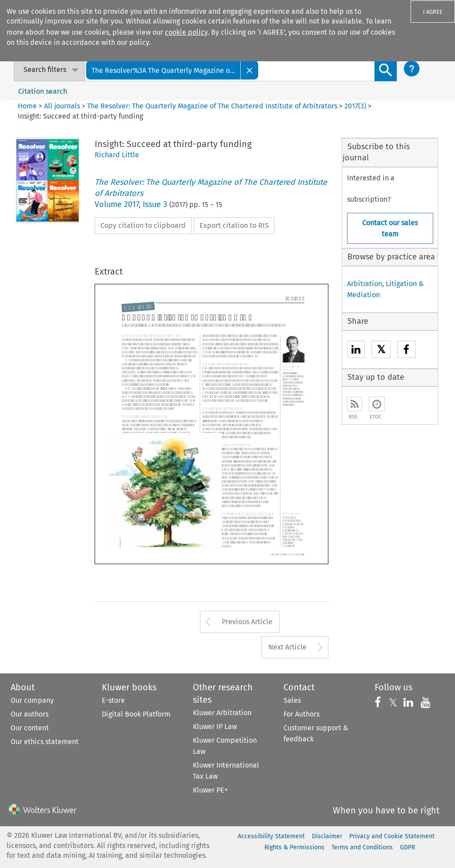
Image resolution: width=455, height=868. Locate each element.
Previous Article (247, 622)
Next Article (287, 647)
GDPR (407, 847)
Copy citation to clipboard (143, 225)
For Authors (301, 714)
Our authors (30, 714)
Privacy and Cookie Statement (392, 836)
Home (27, 106)
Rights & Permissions (294, 847)
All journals (63, 106)
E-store (113, 700)
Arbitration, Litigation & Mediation (385, 289)
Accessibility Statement (271, 836)
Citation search (43, 91)
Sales (292, 700)
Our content (30, 728)
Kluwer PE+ (210, 790)
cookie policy (186, 32)
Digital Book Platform (136, 714)
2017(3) (355, 106)
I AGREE (433, 12)
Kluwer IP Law (215, 727)
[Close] (250, 70)
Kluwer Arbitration (222, 713)
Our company (32, 700)
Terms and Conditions (362, 847)
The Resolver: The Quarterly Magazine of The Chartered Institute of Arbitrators (212, 106)
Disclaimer (327, 836)
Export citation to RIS (234, 225)
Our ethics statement (45, 742)
